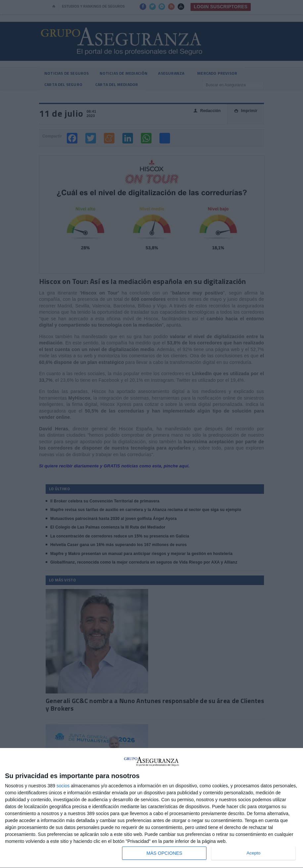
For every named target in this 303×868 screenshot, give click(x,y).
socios (63, 786)
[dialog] (151, 808)
